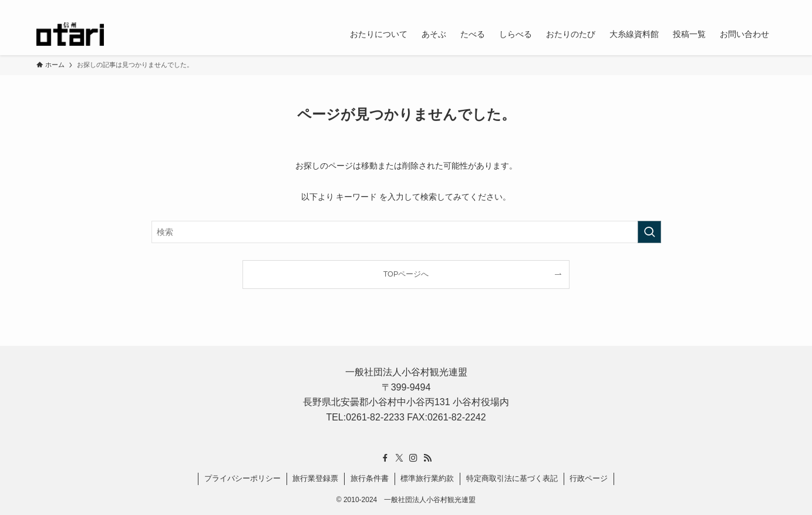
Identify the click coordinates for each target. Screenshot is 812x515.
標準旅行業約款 (427, 478)
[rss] (753, 6)
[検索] (769, 6)
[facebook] (707, 6)
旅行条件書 (370, 478)
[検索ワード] (406, 232)
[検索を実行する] (649, 232)
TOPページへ (406, 274)
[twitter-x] (723, 6)
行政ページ (589, 478)
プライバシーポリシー (242, 478)
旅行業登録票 (315, 478)
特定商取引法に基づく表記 (512, 478)
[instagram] (738, 6)
